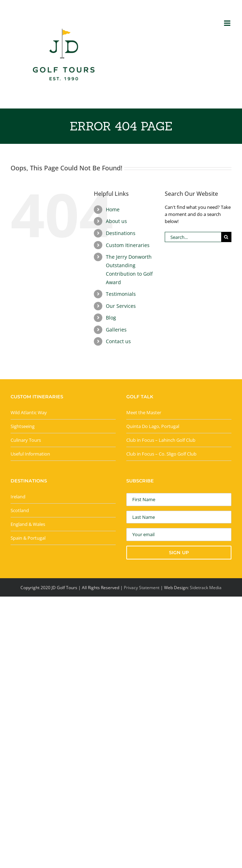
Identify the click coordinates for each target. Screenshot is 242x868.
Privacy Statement (142, 588)
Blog (111, 318)
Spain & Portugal (28, 538)
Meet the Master (144, 412)
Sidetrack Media (206, 588)
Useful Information (30, 454)
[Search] (226, 237)
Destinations (121, 233)
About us (116, 221)
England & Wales (28, 524)
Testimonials (121, 294)
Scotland (20, 510)
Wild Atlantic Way (29, 412)
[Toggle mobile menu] (228, 23)
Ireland (18, 497)
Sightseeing (23, 426)
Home (113, 209)
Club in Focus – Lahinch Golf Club (161, 440)
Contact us (118, 341)
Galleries (116, 330)
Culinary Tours (26, 440)
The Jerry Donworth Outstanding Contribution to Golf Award (129, 269)
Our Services (121, 306)
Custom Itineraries (128, 245)
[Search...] (193, 237)
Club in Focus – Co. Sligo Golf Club (161, 454)
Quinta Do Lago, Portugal (153, 426)
